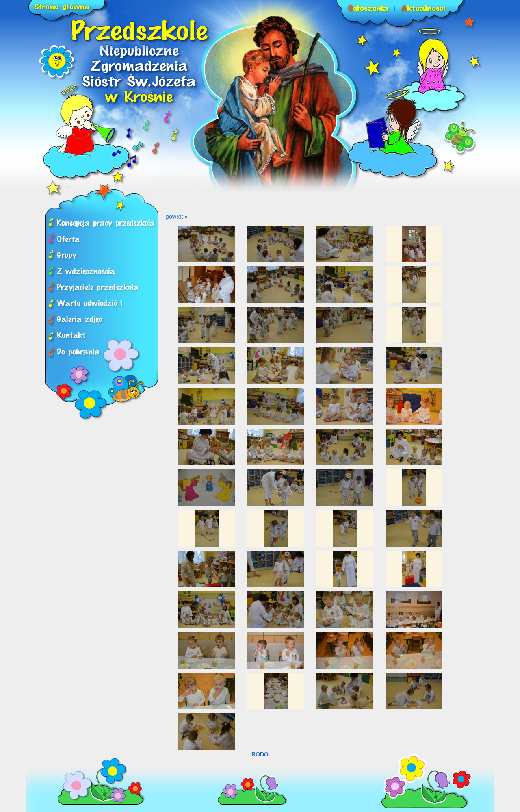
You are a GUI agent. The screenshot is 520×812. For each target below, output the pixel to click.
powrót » (177, 217)
